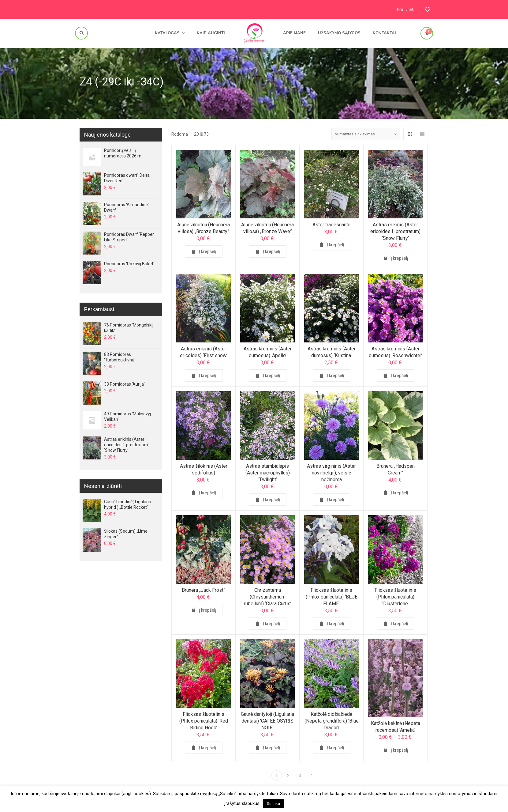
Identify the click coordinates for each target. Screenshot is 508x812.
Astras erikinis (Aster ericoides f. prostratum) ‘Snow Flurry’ (395, 231)
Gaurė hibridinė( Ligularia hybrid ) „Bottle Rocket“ (128, 504)
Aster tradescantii (331, 225)
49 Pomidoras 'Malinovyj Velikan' (127, 417)
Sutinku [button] (273, 804)
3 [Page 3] (300, 776)
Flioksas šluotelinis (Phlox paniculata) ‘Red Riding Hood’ (204, 723)
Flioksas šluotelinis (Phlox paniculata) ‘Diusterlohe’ (395, 599)
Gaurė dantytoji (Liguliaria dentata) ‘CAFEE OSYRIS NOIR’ (267, 723)
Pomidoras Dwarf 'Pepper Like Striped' (129, 237)
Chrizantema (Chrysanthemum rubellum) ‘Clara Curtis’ (267, 599)
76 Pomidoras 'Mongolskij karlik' (129, 328)
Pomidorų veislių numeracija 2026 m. (123, 153)
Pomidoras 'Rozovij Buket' (129, 264)
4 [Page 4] (312, 776)
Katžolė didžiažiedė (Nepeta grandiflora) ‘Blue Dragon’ (331, 723)
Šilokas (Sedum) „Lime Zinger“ (126, 534)
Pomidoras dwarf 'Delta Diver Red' (127, 178)
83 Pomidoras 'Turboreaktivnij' (119, 357)
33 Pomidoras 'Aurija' (124, 384)
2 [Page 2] (288, 776)
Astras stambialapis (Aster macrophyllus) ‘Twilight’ (267, 474)
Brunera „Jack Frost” (204, 592)
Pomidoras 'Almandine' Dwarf (126, 207)
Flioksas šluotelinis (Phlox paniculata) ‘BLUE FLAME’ (331, 599)
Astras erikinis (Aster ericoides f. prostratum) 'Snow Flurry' (127, 445)
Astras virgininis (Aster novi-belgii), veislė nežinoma (332, 474)
